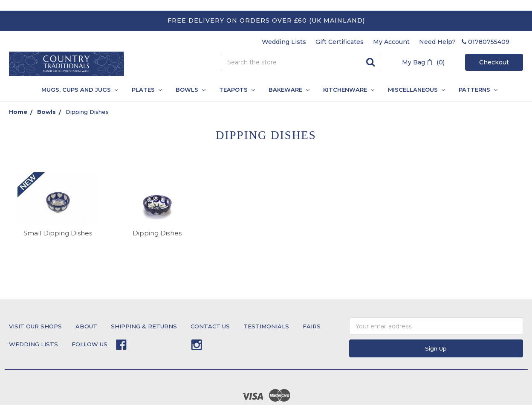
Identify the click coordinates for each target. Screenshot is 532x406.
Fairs (312, 326)
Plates (147, 90)
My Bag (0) (423, 62)
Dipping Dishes (87, 112)
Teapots (237, 90)
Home (18, 112)
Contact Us (210, 326)
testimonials (266, 326)
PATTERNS (475, 90)
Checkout (494, 62)
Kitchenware (349, 90)
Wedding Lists (284, 42)
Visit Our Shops (35, 326)
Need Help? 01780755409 (464, 42)
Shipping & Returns (144, 326)
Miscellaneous (416, 90)
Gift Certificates (340, 42)
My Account (391, 42)
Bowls (191, 90)
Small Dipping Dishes (58, 233)
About (86, 326)
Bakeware (289, 90)
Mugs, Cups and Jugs (80, 90)
